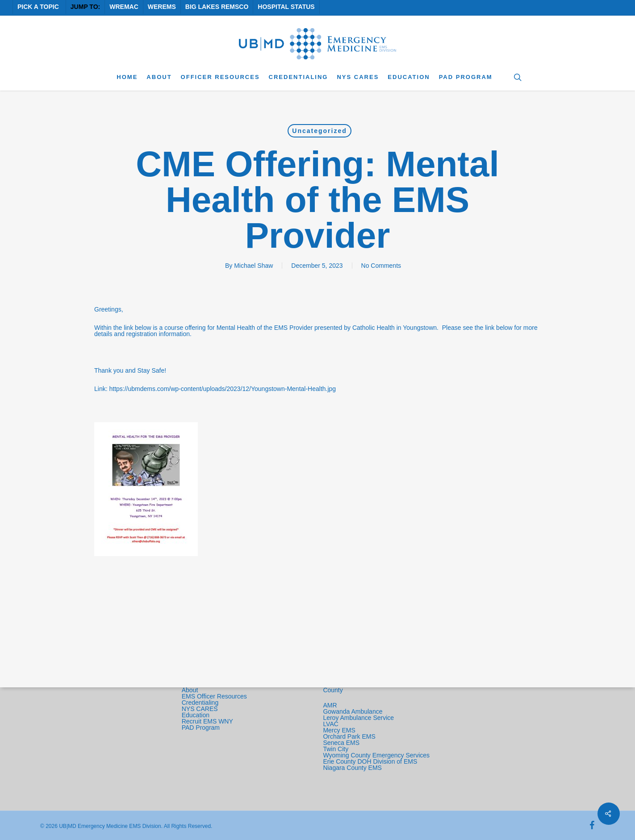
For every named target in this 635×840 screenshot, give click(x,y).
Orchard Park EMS (349, 736)
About (190, 690)
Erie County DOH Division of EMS (370, 761)
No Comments (381, 266)
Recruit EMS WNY (208, 721)
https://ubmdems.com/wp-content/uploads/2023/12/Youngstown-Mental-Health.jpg (222, 389)
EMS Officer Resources (214, 696)
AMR (330, 705)
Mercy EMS (339, 730)
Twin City (336, 749)
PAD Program (201, 728)
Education (196, 715)
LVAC (331, 724)
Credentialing (200, 703)
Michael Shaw (253, 266)
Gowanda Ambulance (353, 711)
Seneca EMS (342, 743)
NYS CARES (201, 709)
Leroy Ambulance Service (358, 718)
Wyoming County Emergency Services (376, 755)
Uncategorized (319, 131)
